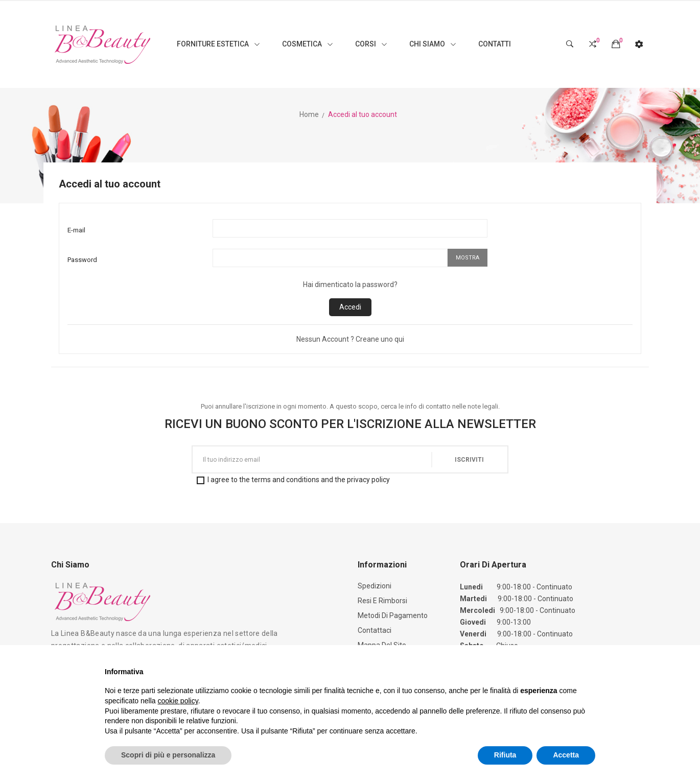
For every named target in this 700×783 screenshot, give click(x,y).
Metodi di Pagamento (393, 615)
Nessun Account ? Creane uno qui (350, 339)
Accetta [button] (566, 755)
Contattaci (375, 630)
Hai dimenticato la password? (350, 284)
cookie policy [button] (178, 701)
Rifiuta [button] (505, 755)
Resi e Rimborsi (382, 601)
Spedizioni (375, 586)
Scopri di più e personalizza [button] (168, 755)
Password (82, 260)
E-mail (76, 230)
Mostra (468, 258)
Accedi (350, 307)
